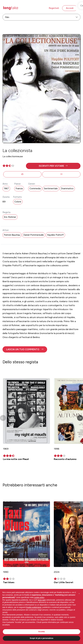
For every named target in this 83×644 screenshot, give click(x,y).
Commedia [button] (35, 189)
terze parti (42, 600)
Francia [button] (19, 189)
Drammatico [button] (67, 189)
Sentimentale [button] (51, 189)
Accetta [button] (41, 632)
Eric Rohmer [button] (10, 217)
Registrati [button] (54, 8)
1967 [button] (6, 189)
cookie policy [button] (39, 597)
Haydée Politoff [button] (55, 235)
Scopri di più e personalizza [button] (41, 638)
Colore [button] (18, 202)
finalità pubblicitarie (34, 607)
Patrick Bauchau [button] (12, 235)
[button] (53, 166)
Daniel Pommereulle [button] (34, 235)
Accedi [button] (70, 8)
